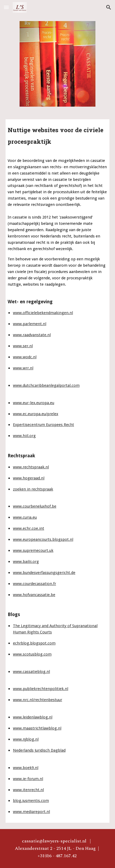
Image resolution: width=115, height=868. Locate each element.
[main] (57, 134)
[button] (6, 7)
